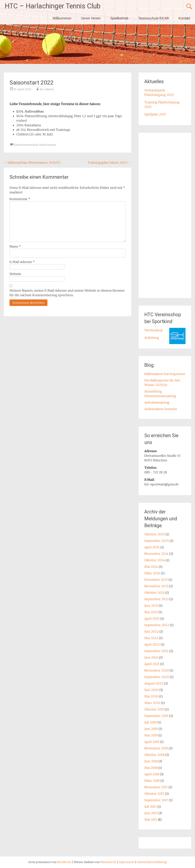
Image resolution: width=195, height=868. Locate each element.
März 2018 (152, 781)
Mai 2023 (151, 612)
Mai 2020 (151, 696)
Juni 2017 (151, 813)
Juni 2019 (151, 729)
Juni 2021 (151, 657)
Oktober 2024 (155, 560)
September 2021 (156, 651)
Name (15, 246)
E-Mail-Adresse (22, 262)
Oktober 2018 (154, 755)
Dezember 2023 (156, 580)
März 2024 (152, 573)
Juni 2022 (151, 631)
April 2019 (152, 742)
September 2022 (157, 625)
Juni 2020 (151, 690)
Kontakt (184, 18)
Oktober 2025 (155, 534)
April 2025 (152, 547)
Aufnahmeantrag (157, 402)
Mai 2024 (151, 567)
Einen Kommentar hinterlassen (35, 145)
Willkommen (62, 18)
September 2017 (156, 800)
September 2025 (157, 541)
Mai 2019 (151, 735)
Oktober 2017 (154, 794)
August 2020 (154, 683)
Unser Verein (91, 18)
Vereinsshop (154, 330)
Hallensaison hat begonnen (165, 374)
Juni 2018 (151, 761)
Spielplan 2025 (155, 114)
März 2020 (152, 703)
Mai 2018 (151, 768)
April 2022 (152, 644)
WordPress (64, 862)
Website (15, 274)
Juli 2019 (151, 722)
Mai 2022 (151, 638)
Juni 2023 (151, 606)
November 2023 (156, 586)
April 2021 (152, 664)
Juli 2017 (150, 807)
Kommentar (20, 199)
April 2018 (152, 774)
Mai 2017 (151, 820)
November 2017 (156, 787)
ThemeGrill (108, 862)
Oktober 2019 (154, 709)
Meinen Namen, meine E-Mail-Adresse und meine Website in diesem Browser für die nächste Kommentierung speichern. (67, 293)
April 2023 (152, 619)
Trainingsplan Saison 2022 (109, 162)
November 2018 (156, 748)
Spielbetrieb (119, 18)
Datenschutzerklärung (152, 862)
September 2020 (157, 677)
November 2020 (157, 670)
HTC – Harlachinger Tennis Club (53, 6)
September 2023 (156, 599)
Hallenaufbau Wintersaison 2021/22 (32, 162)
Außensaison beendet (161, 409)
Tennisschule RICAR (153, 18)
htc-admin (47, 89)
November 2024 (156, 554)
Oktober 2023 (154, 593)
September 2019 (156, 716)
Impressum (127, 862)
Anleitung (152, 338)
